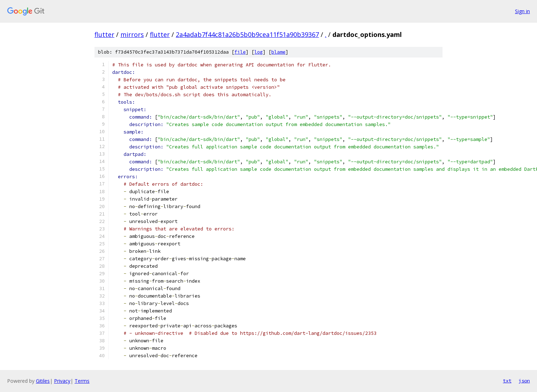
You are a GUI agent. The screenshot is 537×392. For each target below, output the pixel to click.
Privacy (62, 381)
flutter (104, 34)
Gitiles (43, 381)
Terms (82, 381)
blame (278, 52)
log (259, 52)
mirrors (132, 34)
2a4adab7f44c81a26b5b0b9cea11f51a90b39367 (247, 34)
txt (507, 381)
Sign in (522, 11)
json (524, 381)
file (240, 52)
